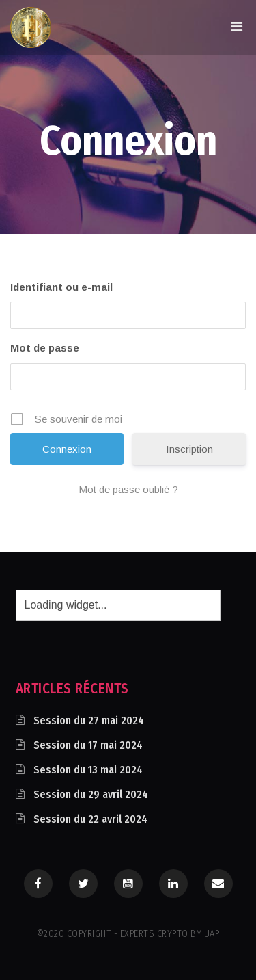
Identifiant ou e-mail (61, 287)
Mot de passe (45, 348)
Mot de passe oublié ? (128, 489)
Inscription (189, 449)
